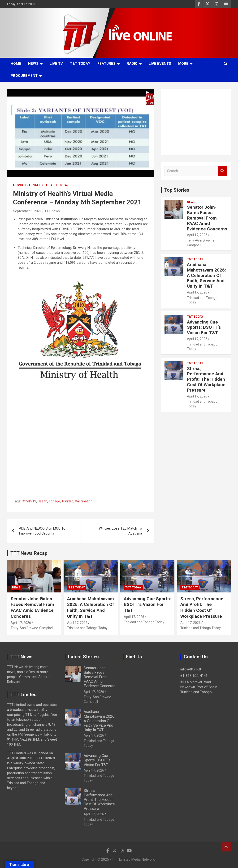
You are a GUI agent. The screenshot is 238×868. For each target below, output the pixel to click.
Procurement (24, 76)
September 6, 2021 (27, 211)
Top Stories (177, 190)
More (183, 64)
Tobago (54, 501)
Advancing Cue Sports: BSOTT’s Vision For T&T (204, 327)
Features (106, 64)
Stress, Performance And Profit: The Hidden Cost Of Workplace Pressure (206, 379)
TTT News (52, 211)
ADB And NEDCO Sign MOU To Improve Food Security (42, 531)
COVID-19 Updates (29, 185)
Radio (132, 64)
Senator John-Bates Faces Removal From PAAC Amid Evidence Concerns (207, 218)
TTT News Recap (29, 553)
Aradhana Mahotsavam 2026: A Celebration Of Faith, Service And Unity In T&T (206, 275)
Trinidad (67, 501)
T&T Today (80, 64)
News (33, 64)
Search (223, 171)
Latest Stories (83, 657)
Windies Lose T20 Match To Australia (120, 531)
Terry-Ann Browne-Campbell (32, 628)
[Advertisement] (196, 122)
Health (52, 185)
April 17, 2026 (197, 235)
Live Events (160, 64)
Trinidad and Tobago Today (87, 628)
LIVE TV (56, 64)
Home (16, 64)
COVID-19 (29, 501)
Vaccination (84, 501)
